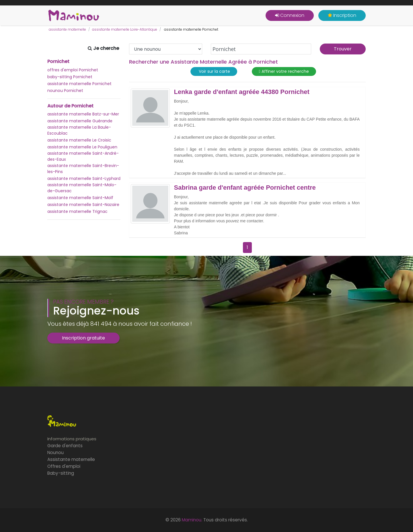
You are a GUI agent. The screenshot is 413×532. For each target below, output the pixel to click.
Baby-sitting (61, 473)
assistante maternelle (67, 29)
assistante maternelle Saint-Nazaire (83, 205)
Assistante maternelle (71, 459)
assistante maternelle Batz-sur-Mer (83, 114)
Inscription (342, 15)
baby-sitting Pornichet (70, 77)
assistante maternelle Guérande (80, 121)
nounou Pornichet (65, 91)
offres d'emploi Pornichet (73, 70)
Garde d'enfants (65, 446)
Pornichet (58, 62)
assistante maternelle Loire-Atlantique (125, 29)
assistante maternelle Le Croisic (79, 140)
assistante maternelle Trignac (77, 211)
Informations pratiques (72, 439)
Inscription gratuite (83, 338)
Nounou (55, 453)
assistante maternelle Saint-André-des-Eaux (83, 156)
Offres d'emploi (64, 466)
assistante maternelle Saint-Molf (80, 198)
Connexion (290, 15)
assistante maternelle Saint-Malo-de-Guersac (82, 188)
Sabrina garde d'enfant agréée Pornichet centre (245, 188)
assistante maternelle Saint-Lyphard (84, 178)
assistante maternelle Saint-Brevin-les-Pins (83, 169)
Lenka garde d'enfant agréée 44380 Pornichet (242, 92)
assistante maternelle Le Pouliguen (82, 147)
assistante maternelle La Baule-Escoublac (79, 130)
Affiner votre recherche (284, 71)
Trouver (343, 49)
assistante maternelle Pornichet (79, 84)
